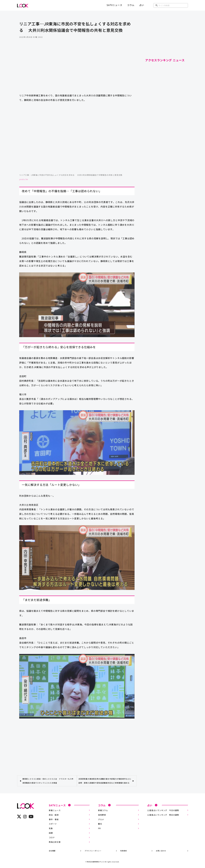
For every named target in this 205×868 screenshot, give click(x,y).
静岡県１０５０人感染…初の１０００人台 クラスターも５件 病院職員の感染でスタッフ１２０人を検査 (49, 781)
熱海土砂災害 (55, 842)
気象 (51, 828)
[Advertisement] (77, 69)
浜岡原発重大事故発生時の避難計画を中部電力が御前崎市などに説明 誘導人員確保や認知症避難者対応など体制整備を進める (105, 781)
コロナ (52, 837)
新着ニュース (55, 810)
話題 (51, 833)
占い (142, 5)
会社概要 (52, 851)
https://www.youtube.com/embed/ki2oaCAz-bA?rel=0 (77, 139)
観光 (100, 824)
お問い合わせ (161, 851)
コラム (131, 5)
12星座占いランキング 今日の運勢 (163, 810)
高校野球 (102, 815)
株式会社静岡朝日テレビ (96, 862)
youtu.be (24, 179)
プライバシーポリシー (93, 851)
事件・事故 (54, 819)
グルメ (101, 819)
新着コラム (103, 810)
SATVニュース (114, 5)
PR (99, 828)
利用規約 (124, 851)
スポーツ (53, 824)
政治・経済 (54, 815)
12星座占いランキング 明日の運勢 (163, 815)
